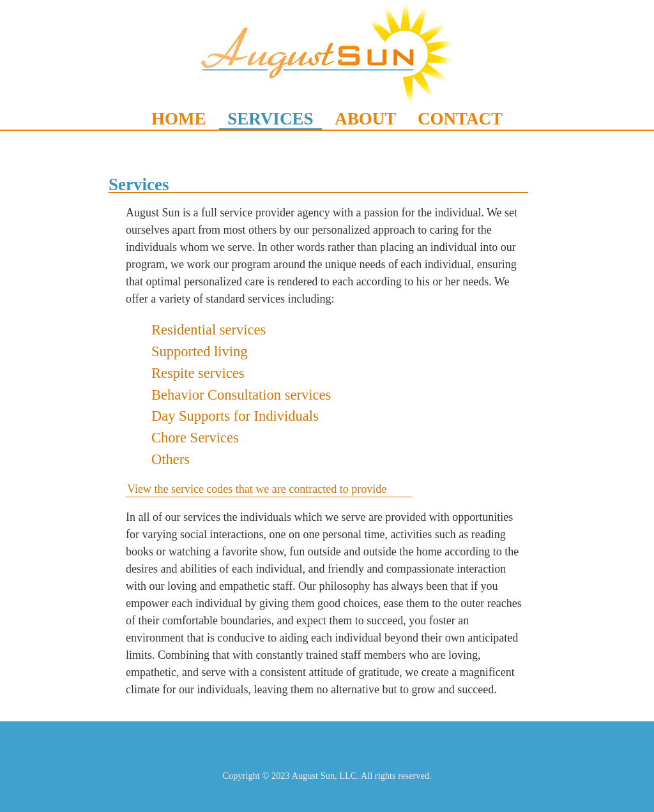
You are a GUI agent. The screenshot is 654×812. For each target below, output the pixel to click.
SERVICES (270, 119)
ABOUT (365, 119)
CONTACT (460, 119)
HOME (179, 119)
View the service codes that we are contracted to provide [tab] (257, 489)
